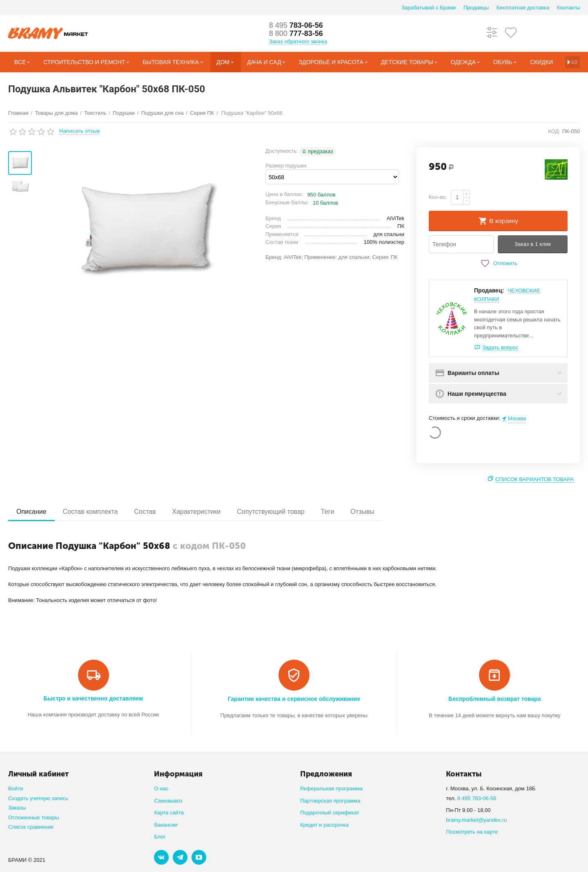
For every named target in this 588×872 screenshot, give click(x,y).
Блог (160, 837)
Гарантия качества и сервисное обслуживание (294, 699)
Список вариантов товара (535, 479)
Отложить (498, 263)
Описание (31, 512)
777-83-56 (296, 33)
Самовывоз (168, 801)
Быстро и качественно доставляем (94, 698)
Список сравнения (31, 827)
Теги (328, 512)
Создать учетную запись (38, 798)
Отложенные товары (34, 817)
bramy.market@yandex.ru (476, 820)
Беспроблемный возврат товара (494, 699)
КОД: (554, 131)
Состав (145, 512)
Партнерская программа (330, 801)
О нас (161, 788)
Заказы (17, 808)
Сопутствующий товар (271, 512)
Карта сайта (169, 813)
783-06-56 (296, 25)
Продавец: (489, 290)
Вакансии (166, 825)
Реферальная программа (331, 788)
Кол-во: (438, 197)
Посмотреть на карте (472, 832)
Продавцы (476, 8)
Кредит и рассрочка (324, 825)
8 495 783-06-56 (477, 798)
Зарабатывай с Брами (429, 8)
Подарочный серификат (330, 813)
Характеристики (197, 512)
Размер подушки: (286, 166)
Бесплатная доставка (523, 8)
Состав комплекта (90, 512)
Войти (16, 788)
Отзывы (362, 512)
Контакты (568, 8)
